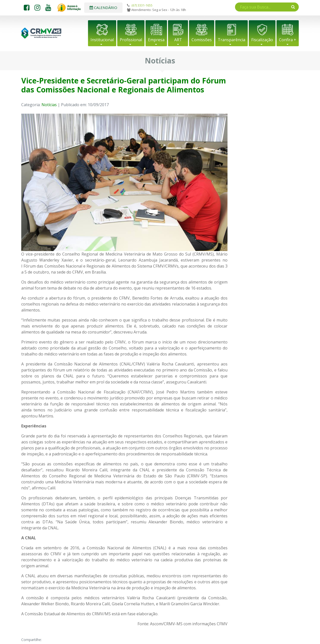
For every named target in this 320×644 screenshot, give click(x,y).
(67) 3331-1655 (142, 5)
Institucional (102, 40)
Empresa (156, 40)
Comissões (202, 40)
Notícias (49, 105)
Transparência (231, 40)
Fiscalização (262, 40)
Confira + (288, 40)
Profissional (131, 40)
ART (178, 40)
